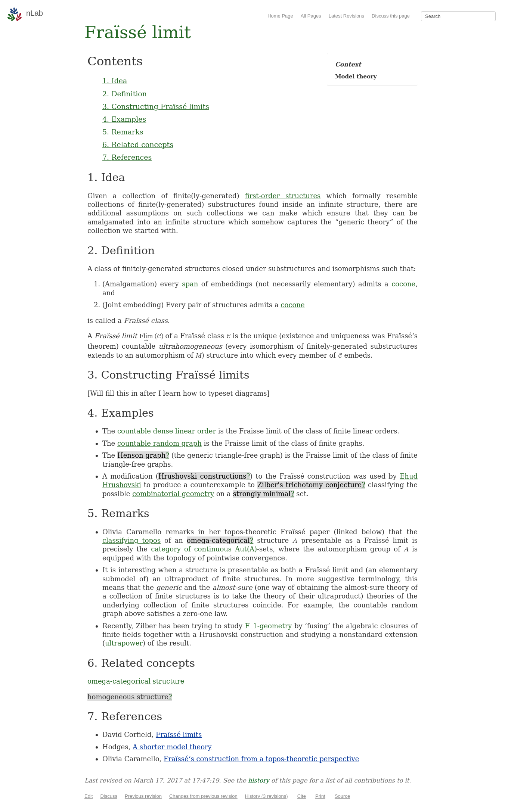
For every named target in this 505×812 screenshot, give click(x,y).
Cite (302, 796)
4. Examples (124, 119)
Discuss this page (391, 16)
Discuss (109, 796)
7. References (127, 157)
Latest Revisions (346, 16)
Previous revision (143, 796)
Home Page (280, 16)
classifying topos (131, 540)
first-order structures (283, 196)
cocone (403, 284)
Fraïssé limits (179, 735)
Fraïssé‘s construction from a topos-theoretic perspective (261, 759)
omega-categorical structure (136, 681)
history (259, 780)
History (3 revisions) (267, 796)
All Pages (311, 16)
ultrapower (124, 643)
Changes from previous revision (203, 796)
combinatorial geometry (173, 494)
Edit (89, 796)
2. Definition (125, 94)
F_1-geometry (269, 626)
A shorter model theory (172, 747)
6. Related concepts (138, 144)
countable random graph (159, 443)
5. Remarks (123, 132)
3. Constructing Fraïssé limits (156, 106)
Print (320, 796)
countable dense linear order (167, 431)
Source (342, 796)
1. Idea (115, 81)
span (190, 284)
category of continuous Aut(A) (204, 549)
